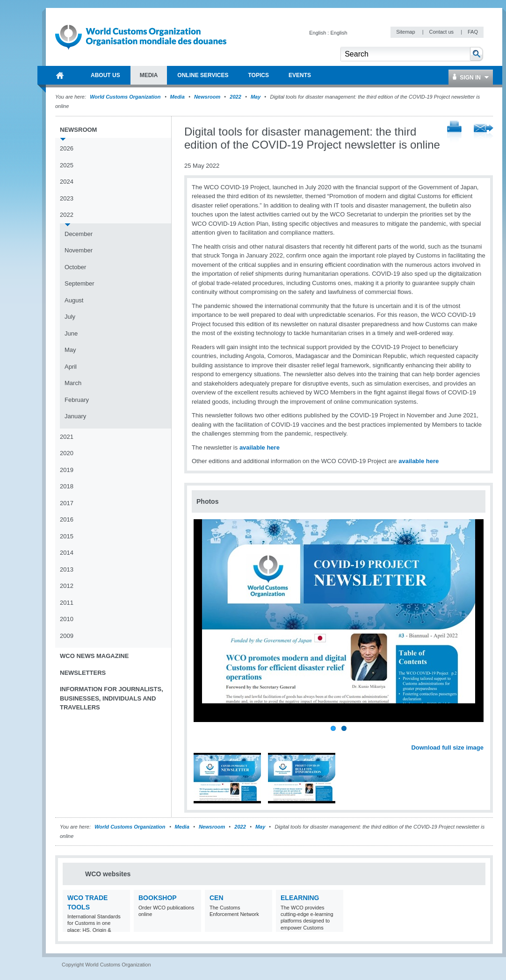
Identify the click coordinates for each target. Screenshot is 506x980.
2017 (67, 503)
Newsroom (207, 97)
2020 (67, 453)
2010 (67, 619)
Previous (202, 737)
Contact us (442, 32)
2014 (67, 553)
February (77, 400)
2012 (67, 586)
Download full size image (447, 748)
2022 (235, 97)
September (80, 283)
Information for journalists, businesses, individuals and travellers (112, 698)
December (79, 234)
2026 (67, 148)
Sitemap (406, 32)
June (71, 333)
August (74, 300)
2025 (67, 165)
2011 (67, 603)
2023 (67, 198)
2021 (67, 437)
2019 (67, 470)
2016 (67, 519)
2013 (67, 569)
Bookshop (158, 898)
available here (260, 447)
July (70, 317)
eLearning (300, 898)
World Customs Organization (126, 97)
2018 (67, 486)
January (75, 416)
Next (482, 737)
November (79, 250)
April (71, 367)
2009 (67, 636)
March (73, 383)
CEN (217, 898)
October (75, 267)
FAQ (473, 32)
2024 (67, 182)
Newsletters (83, 673)
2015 (67, 536)
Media (177, 97)
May (256, 97)
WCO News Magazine (94, 656)
